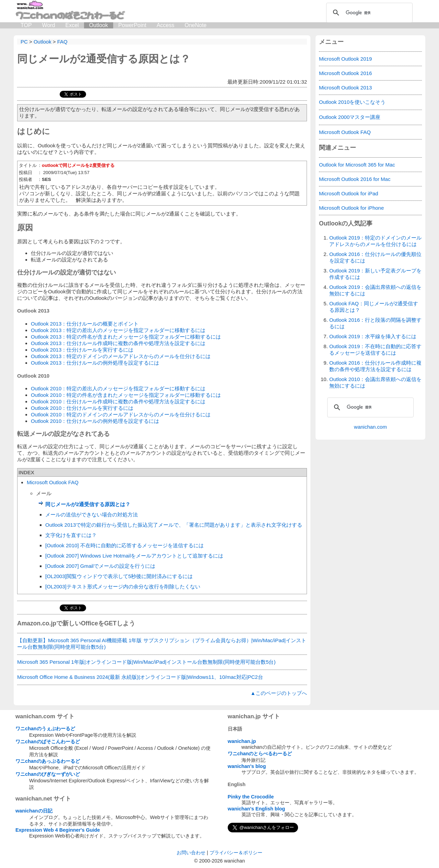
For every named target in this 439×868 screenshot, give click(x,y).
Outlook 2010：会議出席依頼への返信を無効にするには (375, 382)
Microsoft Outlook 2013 (345, 88)
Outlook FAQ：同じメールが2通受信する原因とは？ (374, 307)
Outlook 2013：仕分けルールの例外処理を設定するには (95, 363)
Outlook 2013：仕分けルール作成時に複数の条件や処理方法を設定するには (118, 343)
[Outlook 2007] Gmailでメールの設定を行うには (100, 566)
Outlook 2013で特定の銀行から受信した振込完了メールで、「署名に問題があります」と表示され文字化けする (174, 525)
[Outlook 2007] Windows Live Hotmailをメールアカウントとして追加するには (134, 556)
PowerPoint (132, 25)
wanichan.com (370, 427)
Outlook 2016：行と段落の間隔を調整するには (375, 323)
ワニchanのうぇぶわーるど (45, 729)
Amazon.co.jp (37, 623)
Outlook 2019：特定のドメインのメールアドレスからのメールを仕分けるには (375, 241)
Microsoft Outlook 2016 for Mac (355, 179)
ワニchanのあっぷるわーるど (48, 761)
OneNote (195, 25)
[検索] (368, 13)
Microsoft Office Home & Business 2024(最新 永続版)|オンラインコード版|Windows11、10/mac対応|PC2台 (140, 677)
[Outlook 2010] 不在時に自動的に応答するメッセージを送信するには (124, 545)
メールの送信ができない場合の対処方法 (92, 515)
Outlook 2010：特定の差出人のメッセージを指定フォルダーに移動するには (118, 388)
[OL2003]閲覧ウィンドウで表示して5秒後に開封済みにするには (119, 576)
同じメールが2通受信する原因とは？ (104, 59)
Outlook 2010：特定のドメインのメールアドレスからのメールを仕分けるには (121, 414)
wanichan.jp (242, 741)
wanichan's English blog (256, 809)
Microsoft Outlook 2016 (345, 73)
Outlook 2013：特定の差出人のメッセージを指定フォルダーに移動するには (118, 330)
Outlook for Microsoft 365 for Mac (357, 165)
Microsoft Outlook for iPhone (351, 208)
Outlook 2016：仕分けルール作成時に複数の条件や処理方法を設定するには (375, 366)
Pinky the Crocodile (251, 797)
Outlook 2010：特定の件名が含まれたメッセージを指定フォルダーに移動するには (126, 395)
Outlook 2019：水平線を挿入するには (373, 336)
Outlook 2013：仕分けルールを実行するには (82, 350)
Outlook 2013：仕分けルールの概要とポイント (85, 324)
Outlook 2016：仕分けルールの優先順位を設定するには (375, 257)
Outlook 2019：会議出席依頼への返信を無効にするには (375, 290)
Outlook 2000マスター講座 (350, 117)
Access (166, 25)
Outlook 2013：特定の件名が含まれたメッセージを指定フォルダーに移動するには (126, 337)
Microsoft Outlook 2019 (345, 59)
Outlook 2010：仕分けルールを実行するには (82, 408)
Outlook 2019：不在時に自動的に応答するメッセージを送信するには (375, 350)
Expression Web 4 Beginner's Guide (58, 830)
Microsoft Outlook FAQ (53, 482)
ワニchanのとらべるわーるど (260, 754)
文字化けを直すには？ (71, 535)
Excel (72, 25)
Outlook (99, 25)
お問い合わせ (191, 853)
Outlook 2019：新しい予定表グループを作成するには (375, 274)
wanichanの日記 (34, 811)
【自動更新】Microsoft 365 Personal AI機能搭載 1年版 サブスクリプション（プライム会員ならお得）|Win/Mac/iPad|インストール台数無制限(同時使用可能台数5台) (162, 644)
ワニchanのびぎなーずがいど (48, 774)
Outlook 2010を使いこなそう (352, 102)
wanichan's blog (247, 766)
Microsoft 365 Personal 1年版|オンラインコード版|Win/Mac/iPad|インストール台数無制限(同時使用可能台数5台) (146, 662)
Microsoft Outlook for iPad (349, 193)
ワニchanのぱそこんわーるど (48, 742)
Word (49, 25)
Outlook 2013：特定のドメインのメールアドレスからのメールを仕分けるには (121, 356)
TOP (26, 25)
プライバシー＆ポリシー (236, 853)
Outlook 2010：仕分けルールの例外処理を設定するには (95, 421)
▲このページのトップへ (279, 693)
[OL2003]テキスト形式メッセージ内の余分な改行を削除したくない (123, 586)
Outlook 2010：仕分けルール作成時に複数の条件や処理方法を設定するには (118, 401)
